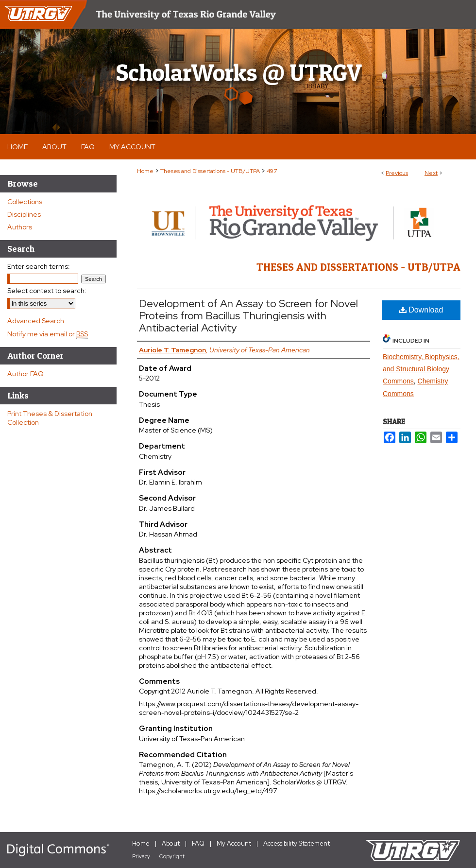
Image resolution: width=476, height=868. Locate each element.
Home (145, 171)
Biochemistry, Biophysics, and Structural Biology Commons (421, 369)
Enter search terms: (39, 266)
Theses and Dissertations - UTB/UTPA (210, 171)
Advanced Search (36, 321)
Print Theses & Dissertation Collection (50, 418)
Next (431, 173)
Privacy (141, 856)
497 (272, 171)
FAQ (198, 843)
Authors (20, 227)
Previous (397, 173)
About (171, 843)
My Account (234, 843)
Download (421, 310)
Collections (25, 202)
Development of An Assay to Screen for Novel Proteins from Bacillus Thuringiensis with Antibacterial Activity (248, 316)
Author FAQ (25, 374)
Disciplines (24, 214)
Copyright (172, 856)
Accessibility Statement (297, 843)
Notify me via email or (48, 334)
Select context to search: (47, 291)
